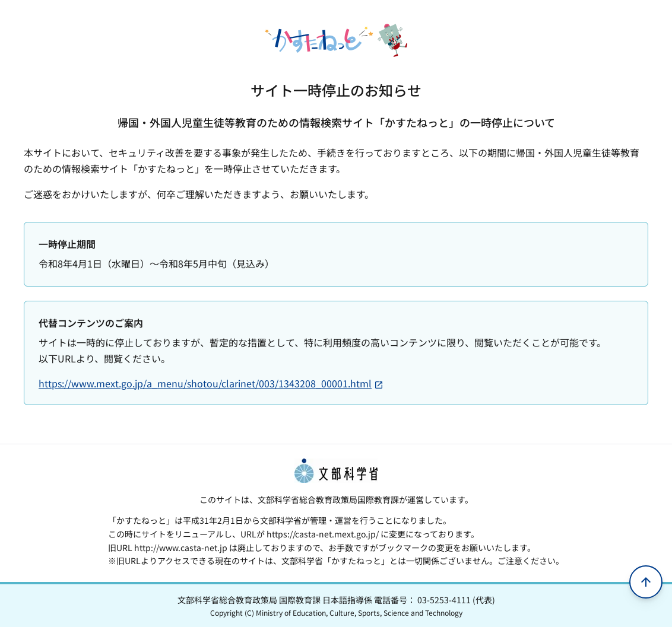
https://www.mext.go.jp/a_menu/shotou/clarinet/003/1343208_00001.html (211, 383)
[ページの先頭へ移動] (646, 582)
